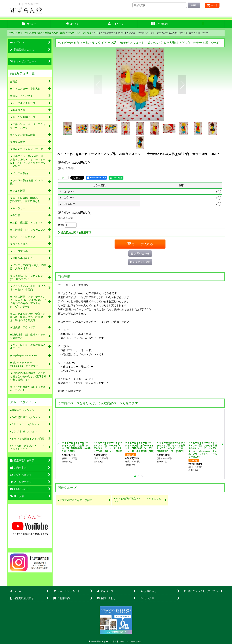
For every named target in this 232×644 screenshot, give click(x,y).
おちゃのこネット (110, 641)
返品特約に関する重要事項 (75, 233)
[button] (203, 24)
